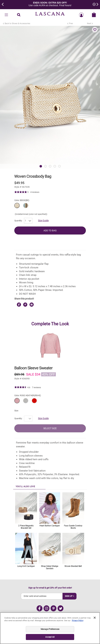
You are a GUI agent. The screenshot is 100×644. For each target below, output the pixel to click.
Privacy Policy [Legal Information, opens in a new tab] (78, 621)
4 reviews (35, 192)
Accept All (50, 637)
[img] (21, 192)
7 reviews (36, 387)
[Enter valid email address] (42, 596)
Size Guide (43, 220)
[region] (50, 628)
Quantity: (18, 221)
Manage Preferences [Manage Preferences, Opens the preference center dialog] (50, 629)
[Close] (95, 618)
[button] (95, 30)
